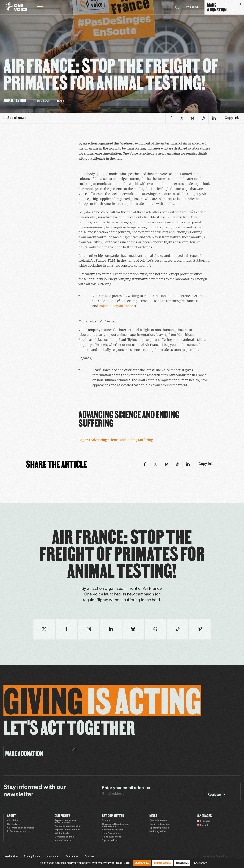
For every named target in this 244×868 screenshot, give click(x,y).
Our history (13, 824)
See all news (15, 118)
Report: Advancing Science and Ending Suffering (116, 440)
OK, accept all (142, 863)
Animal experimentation (68, 826)
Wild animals (62, 834)
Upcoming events (159, 828)
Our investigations (160, 824)
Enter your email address (126, 788)
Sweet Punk (222, 857)
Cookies (89, 857)
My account (193, 7)
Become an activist (112, 830)
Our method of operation (21, 828)
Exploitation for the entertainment (65, 822)
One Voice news (158, 821)
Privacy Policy (32, 857)
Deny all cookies (162, 863)
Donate (106, 821)
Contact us (72, 857)
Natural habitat (63, 841)
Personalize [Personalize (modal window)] (182, 863)
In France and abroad (19, 832)
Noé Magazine (157, 832)
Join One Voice (110, 834)
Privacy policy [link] (199, 863)
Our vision (13, 821)
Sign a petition (110, 841)
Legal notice (10, 857)
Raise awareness (111, 837)
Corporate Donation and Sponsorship (116, 825)
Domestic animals (64, 837)
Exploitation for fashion (67, 830)
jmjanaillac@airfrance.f (117, 306)
